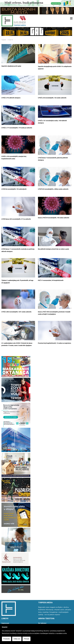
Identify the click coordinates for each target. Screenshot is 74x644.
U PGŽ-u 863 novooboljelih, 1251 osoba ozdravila (16, 312)
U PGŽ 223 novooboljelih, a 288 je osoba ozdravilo (53, 189)
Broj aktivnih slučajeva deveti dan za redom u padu (53, 249)
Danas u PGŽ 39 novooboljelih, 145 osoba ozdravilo (54, 218)
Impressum (5, 623)
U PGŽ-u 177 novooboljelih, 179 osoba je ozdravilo (17, 128)
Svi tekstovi (42, 623)
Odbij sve (17, 639)
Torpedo (4, 40)
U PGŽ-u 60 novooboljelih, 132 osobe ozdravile (52, 98)
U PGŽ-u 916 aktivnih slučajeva (11, 98)
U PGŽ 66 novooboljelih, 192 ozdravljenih (14, 189)
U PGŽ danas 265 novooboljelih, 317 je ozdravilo (16, 219)
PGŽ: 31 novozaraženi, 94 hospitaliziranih (51, 280)
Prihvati (26, 639)
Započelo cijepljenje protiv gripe (11, 66)
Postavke (7, 639)
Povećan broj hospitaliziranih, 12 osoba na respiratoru (54, 343)
